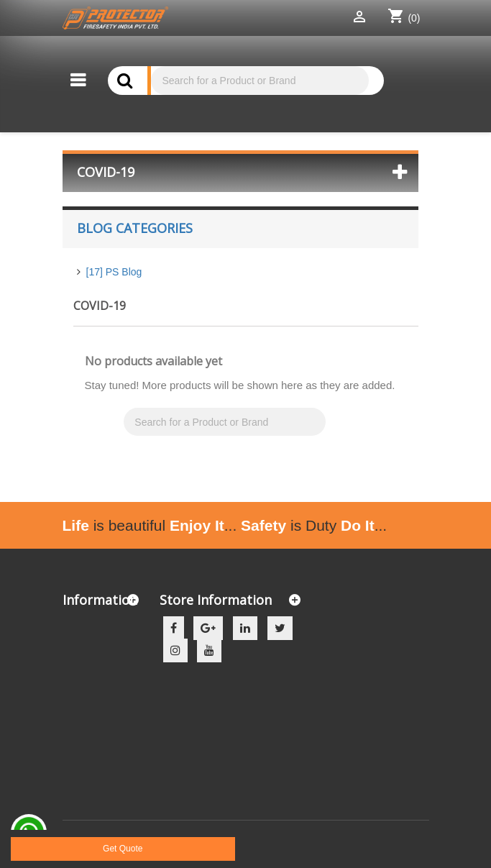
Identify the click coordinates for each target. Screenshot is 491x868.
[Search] (260, 81)
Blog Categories (135, 228)
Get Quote (123, 849)
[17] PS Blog (114, 272)
